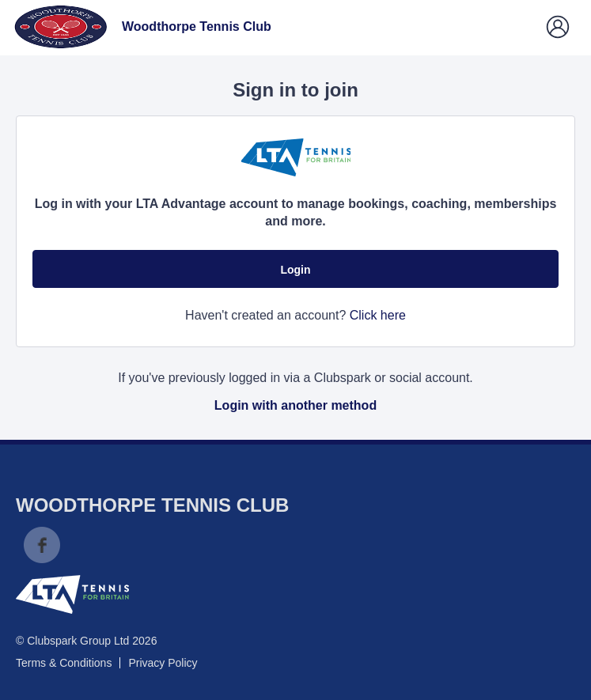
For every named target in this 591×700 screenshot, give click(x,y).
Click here (378, 315)
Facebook (42, 545)
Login (295, 270)
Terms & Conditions (64, 663)
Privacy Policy (163, 663)
